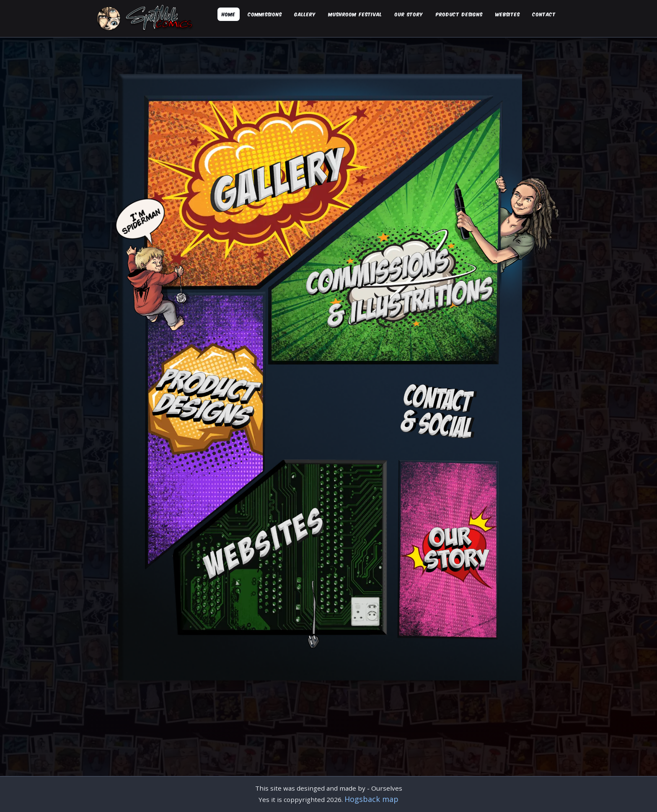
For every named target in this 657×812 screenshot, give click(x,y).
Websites (508, 14)
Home (229, 14)
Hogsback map (371, 799)
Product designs (459, 14)
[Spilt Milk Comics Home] (146, 18)
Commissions (265, 14)
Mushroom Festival (355, 14)
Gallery (305, 14)
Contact (544, 14)
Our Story (409, 14)
